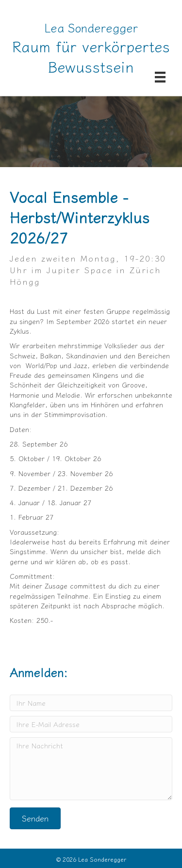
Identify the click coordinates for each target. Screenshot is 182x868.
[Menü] (160, 77)
